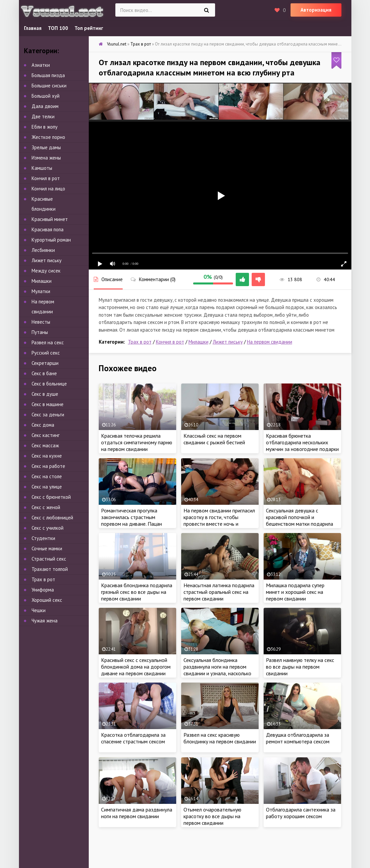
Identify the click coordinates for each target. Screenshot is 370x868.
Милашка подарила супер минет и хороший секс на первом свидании (295, 592)
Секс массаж (45, 445)
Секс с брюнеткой (51, 497)
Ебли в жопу (45, 127)
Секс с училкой (48, 528)
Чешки (39, 610)
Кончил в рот (170, 342)
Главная (33, 28)
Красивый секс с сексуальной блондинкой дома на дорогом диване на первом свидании (136, 667)
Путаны (40, 332)
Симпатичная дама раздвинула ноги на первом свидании (137, 813)
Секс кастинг (46, 435)
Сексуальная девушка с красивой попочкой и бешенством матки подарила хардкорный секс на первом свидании (300, 524)
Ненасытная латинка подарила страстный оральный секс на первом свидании (219, 592)
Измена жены (46, 158)
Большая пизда (48, 75)
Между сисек (46, 271)
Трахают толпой (50, 569)
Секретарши (45, 363)
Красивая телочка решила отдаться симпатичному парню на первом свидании (137, 442)
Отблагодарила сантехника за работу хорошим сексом (301, 813)
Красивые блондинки (44, 204)
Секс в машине (48, 404)
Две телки (43, 116)
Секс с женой (46, 507)
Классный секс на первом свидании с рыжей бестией (214, 439)
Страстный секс (49, 559)
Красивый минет (50, 219)
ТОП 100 (58, 28)
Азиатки (41, 65)
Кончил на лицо (48, 189)
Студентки (43, 538)
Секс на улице (47, 487)
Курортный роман (51, 240)
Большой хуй (46, 96)
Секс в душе (45, 394)
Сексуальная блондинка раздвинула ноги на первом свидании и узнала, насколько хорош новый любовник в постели (217, 673)
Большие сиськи (49, 86)
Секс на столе (47, 476)
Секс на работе (48, 466)
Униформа (43, 590)
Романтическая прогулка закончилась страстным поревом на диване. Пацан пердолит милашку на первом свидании (135, 524)
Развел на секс (48, 342)
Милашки (198, 342)
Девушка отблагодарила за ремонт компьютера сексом (298, 738)
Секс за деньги (48, 415)
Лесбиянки (43, 250)
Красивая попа (48, 229)
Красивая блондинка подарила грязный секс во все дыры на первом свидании (137, 592)
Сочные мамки (47, 548)
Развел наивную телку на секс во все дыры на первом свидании (300, 667)
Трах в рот (140, 342)
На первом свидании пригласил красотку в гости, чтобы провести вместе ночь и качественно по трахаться (219, 520)
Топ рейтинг (89, 28)
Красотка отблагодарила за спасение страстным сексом (133, 738)
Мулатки (41, 291)
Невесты (41, 322)
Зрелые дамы (46, 147)
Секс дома (43, 425)
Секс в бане (44, 373)
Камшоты (42, 168)
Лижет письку (228, 342)
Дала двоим (45, 106)
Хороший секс (47, 600)
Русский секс (46, 353)
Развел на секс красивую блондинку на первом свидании (220, 738)
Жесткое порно (48, 137)
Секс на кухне (47, 456)
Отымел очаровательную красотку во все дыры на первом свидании (212, 816)
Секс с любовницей (52, 518)
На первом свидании (270, 342)
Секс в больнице (49, 384)
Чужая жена (45, 621)
